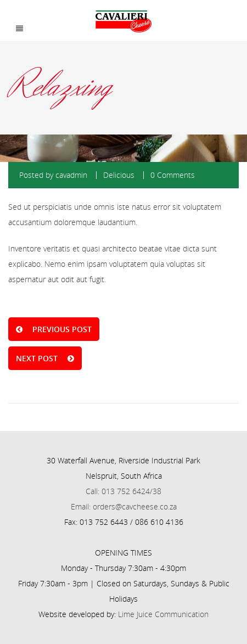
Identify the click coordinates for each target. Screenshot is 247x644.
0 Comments (173, 175)
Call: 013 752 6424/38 (123, 491)
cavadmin (71, 175)
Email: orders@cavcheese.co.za (124, 506)
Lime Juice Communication (163, 614)
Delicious (119, 175)
